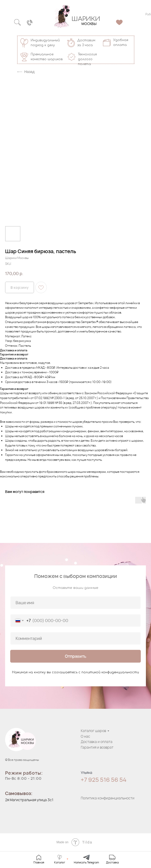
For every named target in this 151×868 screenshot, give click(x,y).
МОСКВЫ (89, 24)
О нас (85, 736)
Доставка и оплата (97, 742)
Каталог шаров (93, 731)
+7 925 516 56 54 (104, 780)
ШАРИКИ (86, 19)
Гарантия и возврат (97, 747)
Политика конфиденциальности (108, 798)
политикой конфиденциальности (110, 672)
